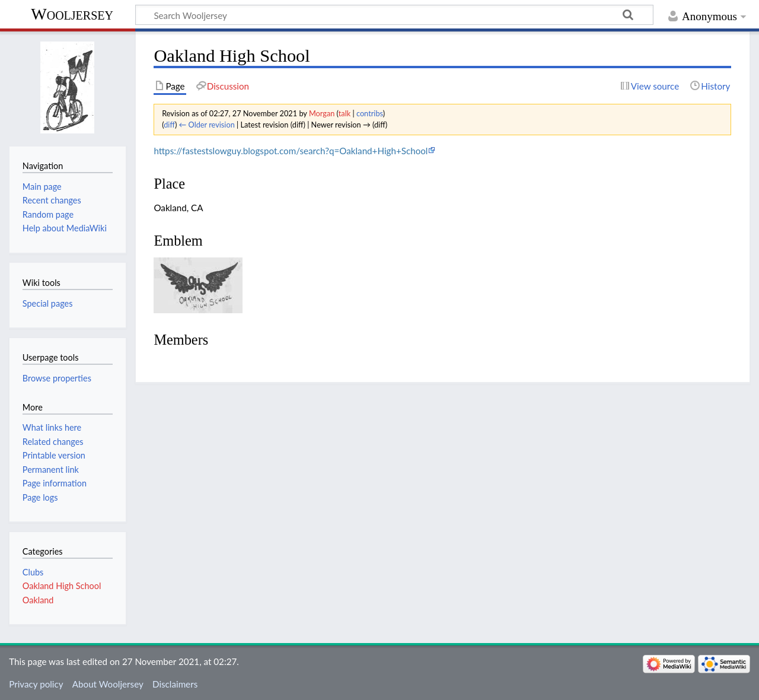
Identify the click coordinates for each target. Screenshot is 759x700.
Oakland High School (62, 586)
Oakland (38, 600)
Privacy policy (36, 684)
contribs (370, 113)
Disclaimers (175, 684)
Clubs (33, 572)
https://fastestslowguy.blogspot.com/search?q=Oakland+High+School (291, 151)
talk (345, 113)
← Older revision (207, 125)
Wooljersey (72, 14)
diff (169, 125)
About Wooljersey (108, 684)
